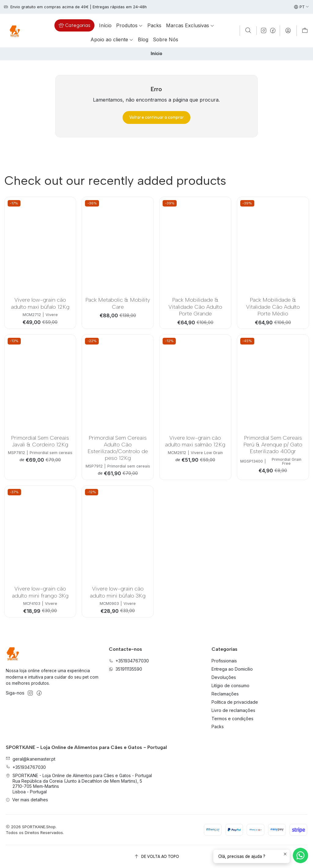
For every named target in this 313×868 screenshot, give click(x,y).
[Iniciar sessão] (288, 31)
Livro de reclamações (233, 710)
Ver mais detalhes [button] (27, 800)
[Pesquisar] (248, 31)
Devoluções (224, 677)
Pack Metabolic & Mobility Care (118, 303)
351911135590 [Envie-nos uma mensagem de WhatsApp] (125, 669)
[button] (74, 25)
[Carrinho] (305, 31)
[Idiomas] (302, 7)
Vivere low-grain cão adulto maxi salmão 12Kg (195, 441)
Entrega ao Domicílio (232, 669)
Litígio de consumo (230, 685)
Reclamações (225, 694)
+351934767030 (26, 767)
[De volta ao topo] (157, 857)
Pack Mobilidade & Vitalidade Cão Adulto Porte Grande (195, 307)
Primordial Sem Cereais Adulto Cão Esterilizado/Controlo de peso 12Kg (118, 448)
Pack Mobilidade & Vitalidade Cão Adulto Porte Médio (273, 307)
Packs (218, 726)
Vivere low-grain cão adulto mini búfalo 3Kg (118, 592)
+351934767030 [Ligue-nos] (129, 661)
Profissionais (224, 661)
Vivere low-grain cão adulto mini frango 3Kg (40, 592)
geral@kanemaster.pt (31, 759)
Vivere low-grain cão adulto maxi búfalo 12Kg (40, 303)
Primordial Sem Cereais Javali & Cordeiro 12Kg (40, 441)
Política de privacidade (235, 702)
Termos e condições (232, 719)
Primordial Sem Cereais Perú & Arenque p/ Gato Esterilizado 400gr (273, 445)
